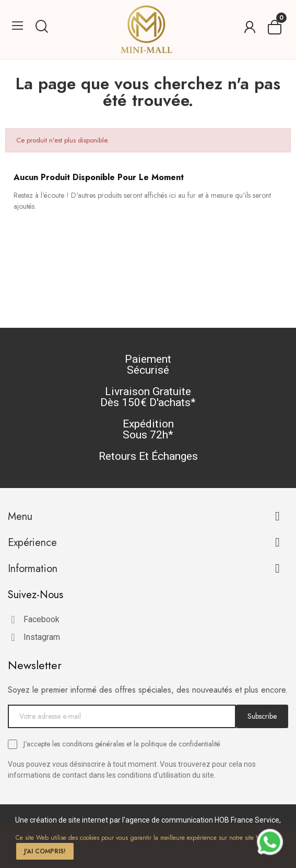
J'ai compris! (45, 851)
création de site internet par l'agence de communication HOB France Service (155, 820)
